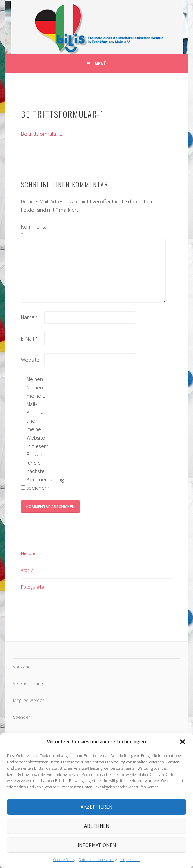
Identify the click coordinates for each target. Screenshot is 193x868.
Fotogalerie (32, 587)
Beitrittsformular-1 (42, 134)
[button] (183, 742)
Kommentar (32, 231)
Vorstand (22, 667)
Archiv (27, 570)
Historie (29, 553)
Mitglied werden (29, 700)
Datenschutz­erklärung (98, 859)
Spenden (22, 717)
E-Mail (29, 338)
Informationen (97, 845)
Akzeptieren (96, 807)
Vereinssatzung (28, 683)
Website (30, 360)
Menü (101, 63)
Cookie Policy (64, 859)
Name (29, 317)
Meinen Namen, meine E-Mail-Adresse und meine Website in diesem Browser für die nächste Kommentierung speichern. (38, 433)
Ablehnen (97, 826)
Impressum (130, 859)
